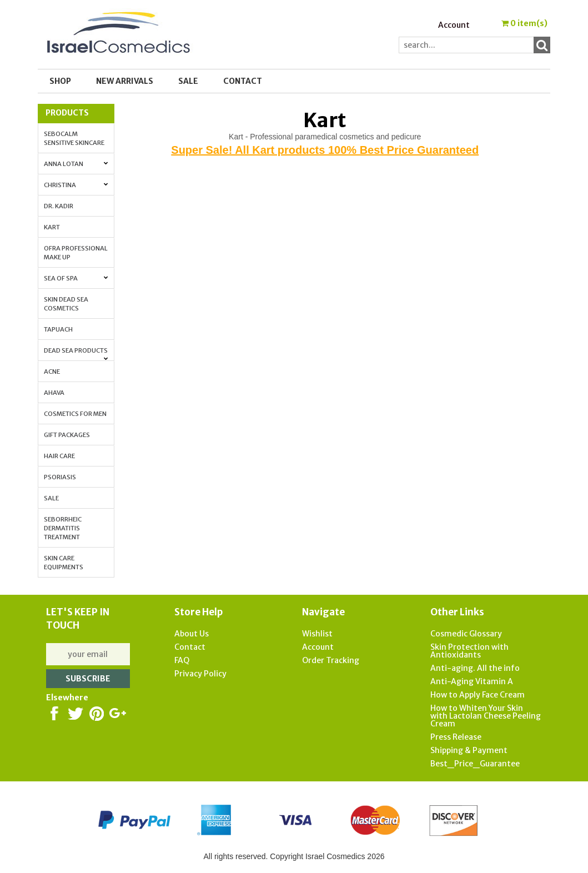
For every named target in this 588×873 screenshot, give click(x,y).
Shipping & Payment (469, 750)
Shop (60, 81)
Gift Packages (67, 435)
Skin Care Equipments (64, 563)
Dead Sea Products (76, 354)
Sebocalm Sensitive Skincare (74, 138)
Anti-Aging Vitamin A (472, 681)
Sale (51, 498)
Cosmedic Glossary (466, 634)
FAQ (182, 660)
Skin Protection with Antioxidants (469, 651)
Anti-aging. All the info (475, 668)
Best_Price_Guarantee (475, 764)
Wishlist (317, 634)
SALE (188, 81)
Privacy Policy (200, 674)
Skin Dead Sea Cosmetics (66, 304)
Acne (52, 372)
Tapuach (58, 329)
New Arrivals (125, 81)
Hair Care (59, 456)
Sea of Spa (76, 278)
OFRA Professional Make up (76, 253)
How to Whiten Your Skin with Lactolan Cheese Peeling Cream (486, 716)
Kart (52, 227)
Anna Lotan (76, 164)
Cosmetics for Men (75, 414)
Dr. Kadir (59, 206)
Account (454, 25)
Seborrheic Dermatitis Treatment (63, 528)
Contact (243, 81)
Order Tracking (331, 660)
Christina (76, 185)
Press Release (456, 737)
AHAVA (54, 393)
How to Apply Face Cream (478, 695)
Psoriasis (60, 477)
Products (67, 113)
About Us (192, 634)
